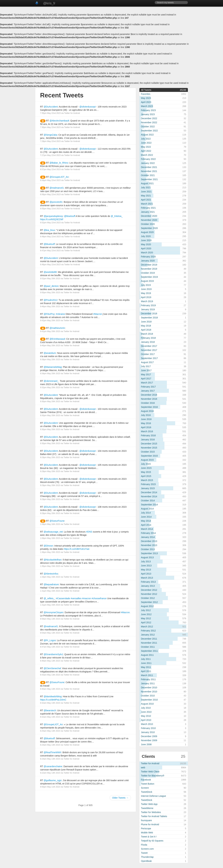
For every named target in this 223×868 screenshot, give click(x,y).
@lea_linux (49, 230)
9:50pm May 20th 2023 (50, 293)
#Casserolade (63, 598)
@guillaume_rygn (53, 780)
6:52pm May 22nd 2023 (50, 223)
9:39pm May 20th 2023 (50, 360)
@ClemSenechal (52, 668)
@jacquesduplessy (53, 216)
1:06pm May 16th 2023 (50, 538)
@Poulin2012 (51, 300)
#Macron (98, 314)
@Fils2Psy (49, 314)
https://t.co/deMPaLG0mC (53, 700)
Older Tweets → (120, 798)
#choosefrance (99, 598)
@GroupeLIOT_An (59, 177)
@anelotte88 (50, 272)
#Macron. (126, 612)
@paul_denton (51, 286)
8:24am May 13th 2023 (50, 745)
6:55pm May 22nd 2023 (50, 209)
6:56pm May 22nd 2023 (50, 180)
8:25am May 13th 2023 (50, 731)
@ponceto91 (56, 202)
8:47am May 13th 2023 (50, 647)
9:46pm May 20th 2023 (50, 307)
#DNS (89, 532)
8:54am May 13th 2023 (50, 633)
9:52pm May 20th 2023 (50, 279)
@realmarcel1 (57, 188)
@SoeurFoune (57, 521)
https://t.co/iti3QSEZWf (52, 219)
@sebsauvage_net (53, 532)
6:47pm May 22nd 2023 (50, 251)
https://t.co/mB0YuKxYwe (77, 549)
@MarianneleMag (53, 367)
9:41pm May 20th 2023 (50, 331)
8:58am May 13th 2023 (50, 619)
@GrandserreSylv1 (53, 654)
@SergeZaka (51, 135)
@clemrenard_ (51, 381)
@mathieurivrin (57, 328)
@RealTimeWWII (53, 752)
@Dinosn (48, 546)
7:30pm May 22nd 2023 (50, 127)
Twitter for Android (72, 113)
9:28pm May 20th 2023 (50, 513)
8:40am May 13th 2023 (50, 689)
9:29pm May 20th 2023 (50, 457)
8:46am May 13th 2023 (50, 661)
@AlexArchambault (59, 121)
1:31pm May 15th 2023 (50, 591)
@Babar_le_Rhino (59, 163)
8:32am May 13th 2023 (50, 703)
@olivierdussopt (88, 107)
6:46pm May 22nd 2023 (50, 265)
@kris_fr (49, 3)
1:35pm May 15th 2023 (50, 566)
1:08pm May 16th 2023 (50, 524)
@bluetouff (70, 216)
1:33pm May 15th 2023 (50, 577)
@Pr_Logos (50, 640)
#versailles (76, 598)
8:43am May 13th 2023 (50, 675)
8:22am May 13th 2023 (50, 773)
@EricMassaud (57, 339)
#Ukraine (60, 314)
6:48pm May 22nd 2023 (50, 237)
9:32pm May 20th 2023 (50, 387)
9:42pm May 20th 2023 (50, 320)
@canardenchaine (53, 766)
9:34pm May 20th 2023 (50, 374)
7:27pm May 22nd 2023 (50, 155)
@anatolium (50, 353)
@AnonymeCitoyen (54, 612)
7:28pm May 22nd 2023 (50, 141)
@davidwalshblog (53, 696)
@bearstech (50, 710)
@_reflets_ (49, 598)
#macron (87, 598)
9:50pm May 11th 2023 (50, 787)
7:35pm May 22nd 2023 (50, 113)
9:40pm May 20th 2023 (50, 346)
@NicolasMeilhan (53, 560)
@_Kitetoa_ (117, 216)
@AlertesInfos (51, 574)
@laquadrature (51, 584)
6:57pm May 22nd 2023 (50, 169)
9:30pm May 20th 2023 (50, 401)
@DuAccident (51, 107)
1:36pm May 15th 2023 (50, 552)
